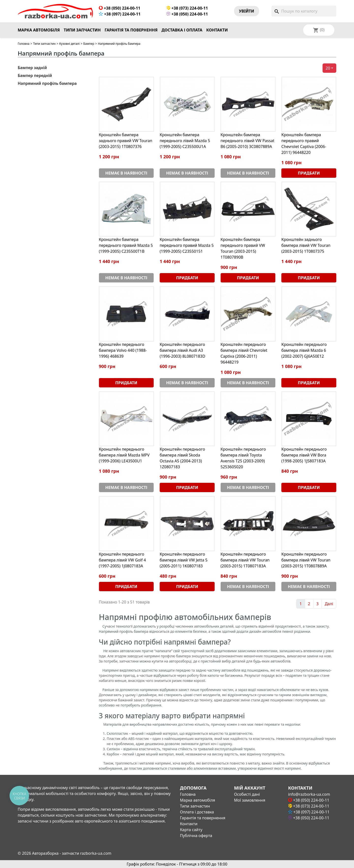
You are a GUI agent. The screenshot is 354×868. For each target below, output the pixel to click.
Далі (329, 604)
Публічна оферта (196, 836)
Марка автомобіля (39, 30)
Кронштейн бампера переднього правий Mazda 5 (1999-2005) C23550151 (187, 245)
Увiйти (247, 11)
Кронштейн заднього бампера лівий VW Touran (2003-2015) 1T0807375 (306, 245)
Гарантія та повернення (131, 30)
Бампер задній (32, 68)
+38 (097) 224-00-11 (120, 14)
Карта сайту (191, 830)
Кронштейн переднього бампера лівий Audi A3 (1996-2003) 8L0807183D (183, 350)
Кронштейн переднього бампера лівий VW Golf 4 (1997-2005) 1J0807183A (122, 560)
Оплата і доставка (197, 812)
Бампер (89, 44)
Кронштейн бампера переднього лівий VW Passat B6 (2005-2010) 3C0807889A (247, 141)
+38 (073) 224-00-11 (187, 8)
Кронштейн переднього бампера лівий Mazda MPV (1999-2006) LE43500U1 (124, 455)
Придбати (309, 173)
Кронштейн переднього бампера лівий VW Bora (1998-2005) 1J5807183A (304, 455)
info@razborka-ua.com (309, 794)
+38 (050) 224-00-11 (120, 8)
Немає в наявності (126, 173)
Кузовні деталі (69, 44)
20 (328, 68)
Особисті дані (247, 794)
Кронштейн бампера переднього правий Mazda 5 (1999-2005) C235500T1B (126, 245)
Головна (24, 44)
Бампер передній (35, 75)
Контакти (217, 30)
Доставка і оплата (182, 30)
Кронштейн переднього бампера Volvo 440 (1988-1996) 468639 (123, 350)
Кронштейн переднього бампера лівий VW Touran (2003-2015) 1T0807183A (245, 560)
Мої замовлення (250, 800)
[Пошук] (304, 11)
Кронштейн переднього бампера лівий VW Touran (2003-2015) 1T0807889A (306, 560)
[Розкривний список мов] (325, 30)
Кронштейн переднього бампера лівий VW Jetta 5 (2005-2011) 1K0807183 (184, 560)
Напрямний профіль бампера (47, 83)
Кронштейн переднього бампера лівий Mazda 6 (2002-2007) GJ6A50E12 (304, 350)
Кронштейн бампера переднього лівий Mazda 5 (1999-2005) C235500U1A (185, 141)
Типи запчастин (82, 30)
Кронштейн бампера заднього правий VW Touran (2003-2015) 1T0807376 (126, 141)
